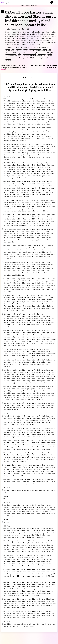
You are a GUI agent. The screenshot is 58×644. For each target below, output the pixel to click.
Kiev (48, 58)
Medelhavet (14, 58)
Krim (43, 58)
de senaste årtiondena (30, 55)
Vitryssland (37, 58)
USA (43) (28, 47)
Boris (20, 55)
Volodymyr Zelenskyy (35, 50)
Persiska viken (40, 53)
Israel (26, 50)
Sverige (50, 55)
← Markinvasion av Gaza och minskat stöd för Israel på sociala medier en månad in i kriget (14, 67)
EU (50, 50)
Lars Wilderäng (24, 53)
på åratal (9, 60)
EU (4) (34, 47)
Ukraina (8, 50)
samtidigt (28, 58)
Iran (17, 53)
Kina (7, 58)
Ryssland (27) (10, 47)
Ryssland (19, 50)
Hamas (32, 53)
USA (13, 50)
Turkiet (21, 58)
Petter (53, 53)
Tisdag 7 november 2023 (20, 29)
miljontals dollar (11, 55)
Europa (45, 50)
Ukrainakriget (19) (44, 47)
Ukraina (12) (19, 47)
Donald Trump (42, 55)
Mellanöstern (9, 53)
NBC (48, 53)
